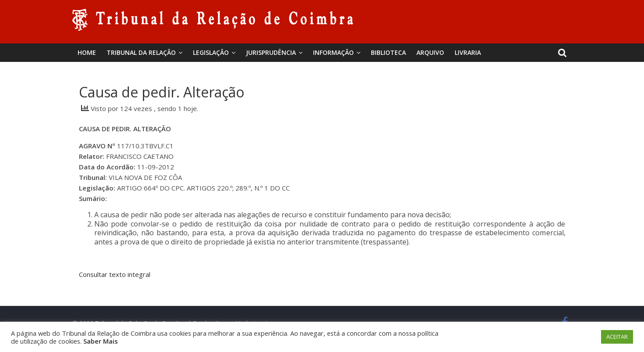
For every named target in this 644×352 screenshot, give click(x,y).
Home (87, 52)
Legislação (211, 52)
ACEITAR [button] (617, 337)
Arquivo (430, 52)
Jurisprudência (271, 52)
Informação (333, 52)
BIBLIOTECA (388, 52)
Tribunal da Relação (141, 52)
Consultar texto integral (115, 274)
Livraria (468, 52)
